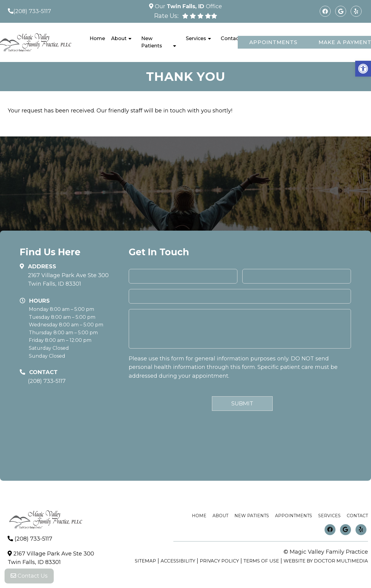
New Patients (152, 42)
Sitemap (145, 561)
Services (196, 38)
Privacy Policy (219, 561)
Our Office (188, 6)
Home (97, 38)
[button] (363, 69)
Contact (231, 38)
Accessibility (178, 561)
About (119, 38)
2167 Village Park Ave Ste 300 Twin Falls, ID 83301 (68, 280)
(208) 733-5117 (32, 11)
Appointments (273, 42)
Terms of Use (261, 561)
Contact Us (29, 576)
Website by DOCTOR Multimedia (326, 561)
